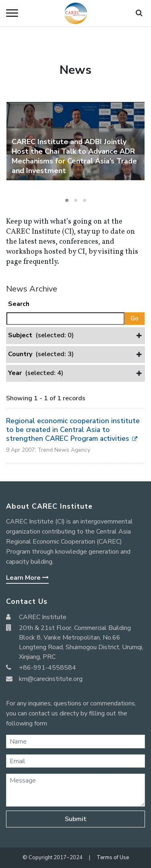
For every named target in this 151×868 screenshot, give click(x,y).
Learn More (27, 578)
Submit (76, 819)
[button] (67, 200)
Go (134, 318)
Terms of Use (113, 858)
